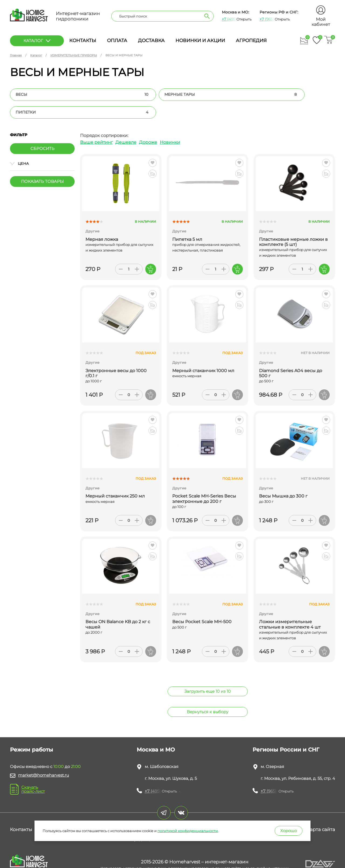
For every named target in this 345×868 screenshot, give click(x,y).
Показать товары (42, 164)
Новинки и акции (200, 40)
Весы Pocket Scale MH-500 (202, 604)
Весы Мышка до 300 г (283, 478)
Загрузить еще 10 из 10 (208, 673)
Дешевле (126, 124)
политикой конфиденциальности (188, 831)
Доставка (151, 40)
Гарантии (146, 812)
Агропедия (251, 40)
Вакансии (286, 812)
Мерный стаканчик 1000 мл (203, 353)
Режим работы (32, 732)
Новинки (170, 124)
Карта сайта (321, 812)
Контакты (83, 40)
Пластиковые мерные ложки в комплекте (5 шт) (293, 224)
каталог (37, 41)
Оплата (117, 40)
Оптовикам (200, 812)
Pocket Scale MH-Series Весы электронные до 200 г (204, 481)
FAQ (172, 812)
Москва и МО (156, 732)
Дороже (148, 124)
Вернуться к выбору (208, 694)
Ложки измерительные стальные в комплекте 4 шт (290, 606)
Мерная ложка (102, 222)
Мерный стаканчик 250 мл (115, 478)
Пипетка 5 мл (187, 222)
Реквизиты (54, 812)
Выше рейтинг (96, 124)
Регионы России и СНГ (286, 732)
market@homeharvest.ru (44, 757)
